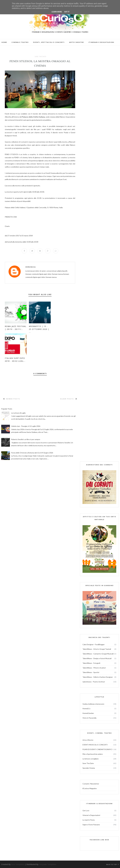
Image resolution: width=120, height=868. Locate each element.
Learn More (57, 12)
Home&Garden (88, 713)
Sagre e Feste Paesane (91, 825)
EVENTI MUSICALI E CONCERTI (95, 745)
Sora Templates (18, 864)
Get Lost (86, 811)
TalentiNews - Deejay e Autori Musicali (97, 658)
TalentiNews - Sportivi (91, 672)
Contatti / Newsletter (91, 784)
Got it (67, 12)
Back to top (113, 864)
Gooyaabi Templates (48, 864)
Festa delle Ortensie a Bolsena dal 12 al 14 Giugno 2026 (32, 453)
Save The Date (40, 57)
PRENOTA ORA (11, 217)
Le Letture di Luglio (18, 413)
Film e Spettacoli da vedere (93, 754)
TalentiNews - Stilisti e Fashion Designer (98, 677)
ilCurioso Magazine (90, 788)
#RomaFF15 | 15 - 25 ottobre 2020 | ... (39, 329)
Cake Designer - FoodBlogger (94, 644)
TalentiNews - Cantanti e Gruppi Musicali (98, 654)
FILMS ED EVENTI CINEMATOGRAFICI (98, 749)
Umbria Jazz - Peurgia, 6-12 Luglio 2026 (26, 426)
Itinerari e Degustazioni (91, 815)
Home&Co (86, 709)
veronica (31, 267)
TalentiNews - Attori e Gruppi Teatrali (97, 649)
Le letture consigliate (91, 759)
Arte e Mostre (88, 740)
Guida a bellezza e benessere (93, 704)
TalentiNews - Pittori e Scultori (94, 668)
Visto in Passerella (89, 718)
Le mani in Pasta (89, 820)
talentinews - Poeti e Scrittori (94, 682)
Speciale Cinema (89, 768)
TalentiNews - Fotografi (91, 663)
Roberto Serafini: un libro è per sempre (26, 439)
